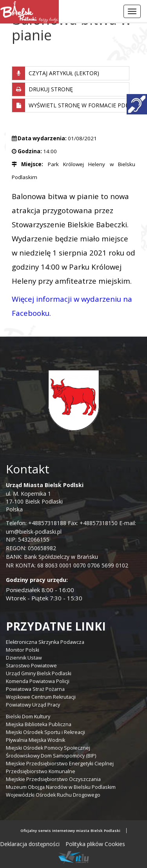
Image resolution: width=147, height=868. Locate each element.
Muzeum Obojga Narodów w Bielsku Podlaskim (61, 787)
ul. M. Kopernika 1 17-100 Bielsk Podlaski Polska (45, 497)
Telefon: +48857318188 (36, 523)
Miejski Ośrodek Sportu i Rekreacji (45, 732)
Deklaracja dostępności (30, 844)
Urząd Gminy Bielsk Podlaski (39, 673)
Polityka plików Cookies (95, 844)
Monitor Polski (23, 650)
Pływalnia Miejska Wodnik (35, 740)
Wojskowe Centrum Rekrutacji (41, 697)
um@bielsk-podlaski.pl (34, 532)
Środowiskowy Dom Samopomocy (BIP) (51, 756)
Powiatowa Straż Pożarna (35, 689)
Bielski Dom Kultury (28, 717)
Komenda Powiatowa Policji (38, 681)
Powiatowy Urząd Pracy (33, 705)
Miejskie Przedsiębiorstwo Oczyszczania (53, 779)
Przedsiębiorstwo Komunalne (41, 771)
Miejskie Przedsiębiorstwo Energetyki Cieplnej (60, 764)
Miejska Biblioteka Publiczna (39, 724)
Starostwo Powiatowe (31, 666)
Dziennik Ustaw (24, 658)
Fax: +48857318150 (93, 523)
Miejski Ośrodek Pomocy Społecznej (48, 748)
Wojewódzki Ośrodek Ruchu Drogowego (53, 795)
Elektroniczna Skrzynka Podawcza (45, 642)
